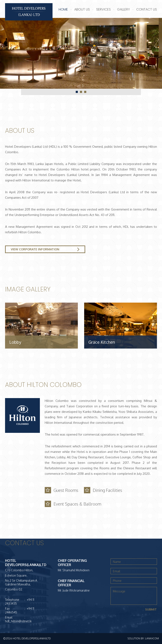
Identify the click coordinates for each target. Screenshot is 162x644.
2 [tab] (81, 92)
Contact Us (147, 9)
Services (103, 9)
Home (63, 9)
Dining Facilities (107, 490)
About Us (82, 9)
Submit (151, 609)
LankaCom (152, 638)
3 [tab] (85, 92)
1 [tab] (77, 92)
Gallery (124, 9)
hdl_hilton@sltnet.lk (18, 621)
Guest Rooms (66, 490)
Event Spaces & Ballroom (77, 504)
